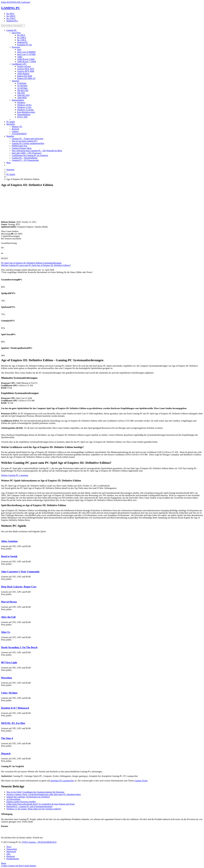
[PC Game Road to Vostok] (1, 551)
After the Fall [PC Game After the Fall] (8, 617)
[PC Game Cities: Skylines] (1, 688)
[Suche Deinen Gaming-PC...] (13, 26)
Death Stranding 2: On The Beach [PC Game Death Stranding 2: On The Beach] (19, 647)
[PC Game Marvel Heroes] (1, 597)
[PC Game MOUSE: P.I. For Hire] (1, 718)
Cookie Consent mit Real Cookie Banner (19, 866)
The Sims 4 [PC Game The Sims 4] (7, 738)
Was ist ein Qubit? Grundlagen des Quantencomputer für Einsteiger (35, 792)
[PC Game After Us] (1, 627)
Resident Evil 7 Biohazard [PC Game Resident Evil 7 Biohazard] (15, 708)
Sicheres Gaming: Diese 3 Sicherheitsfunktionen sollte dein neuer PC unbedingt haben (44, 794)
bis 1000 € (11, 16)
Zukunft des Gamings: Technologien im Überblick (28, 797)
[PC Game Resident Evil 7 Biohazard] (1, 703)
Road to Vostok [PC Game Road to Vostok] (9, 556)
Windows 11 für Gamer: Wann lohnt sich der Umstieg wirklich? (34, 809)
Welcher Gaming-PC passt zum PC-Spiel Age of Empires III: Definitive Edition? (36, 265)
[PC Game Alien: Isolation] (1, 536)
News (9, 847)
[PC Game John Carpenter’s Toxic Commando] (1, 566)
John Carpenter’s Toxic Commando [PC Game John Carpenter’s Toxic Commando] (20, 572)
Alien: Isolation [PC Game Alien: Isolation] (9, 541)
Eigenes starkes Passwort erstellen (21, 802)
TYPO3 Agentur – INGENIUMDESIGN (39, 842)
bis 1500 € (11, 18)
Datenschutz (12, 849)
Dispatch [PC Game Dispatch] (6, 754)
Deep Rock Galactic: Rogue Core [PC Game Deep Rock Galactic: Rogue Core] (19, 587)
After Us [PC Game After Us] (6, 632)
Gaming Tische (141, 781)
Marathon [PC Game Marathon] (7, 678)
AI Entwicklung (13, 799)
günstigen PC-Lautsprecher (62, 781)
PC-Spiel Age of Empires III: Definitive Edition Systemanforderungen (31, 263)
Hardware (11, 856)
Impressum (11, 851)
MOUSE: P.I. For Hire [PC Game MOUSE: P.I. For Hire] (13, 723)
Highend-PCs (12, 21)
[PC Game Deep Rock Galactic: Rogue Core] (1, 581)
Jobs (8, 854)
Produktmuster (13, 859)
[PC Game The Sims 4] (1, 733)
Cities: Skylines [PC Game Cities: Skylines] (9, 693)
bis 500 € (10, 14)
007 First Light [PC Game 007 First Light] (9, 662)
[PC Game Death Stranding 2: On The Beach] (1, 642)
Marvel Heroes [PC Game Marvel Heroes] (9, 602)
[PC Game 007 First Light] (1, 657)
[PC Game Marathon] (1, 672)
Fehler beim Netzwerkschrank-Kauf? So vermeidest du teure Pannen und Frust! (41, 804)
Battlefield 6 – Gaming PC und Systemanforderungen (29, 806)
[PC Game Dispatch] (1, 748)
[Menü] (4, 863)
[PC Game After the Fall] (1, 612)
